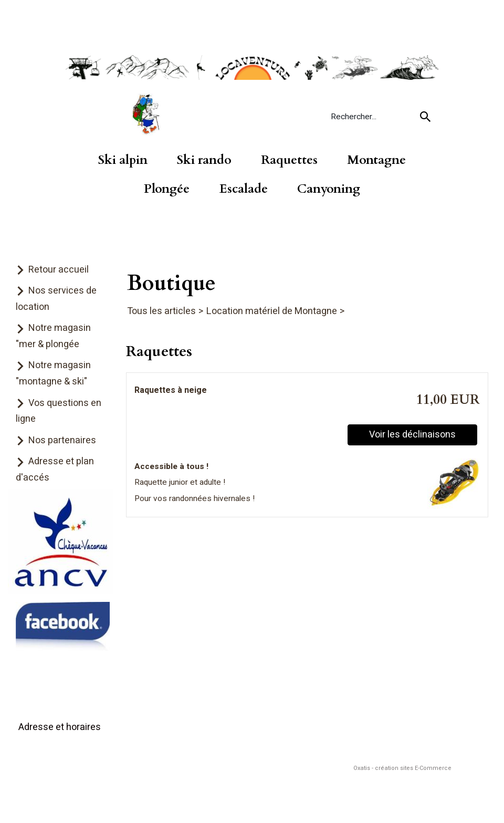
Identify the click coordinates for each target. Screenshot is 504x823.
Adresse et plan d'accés (55, 470)
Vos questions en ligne (59, 411)
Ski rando (204, 160)
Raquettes (289, 160)
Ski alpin (123, 160)
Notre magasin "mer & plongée (53, 336)
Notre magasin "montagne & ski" (53, 373)
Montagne (376, 160)
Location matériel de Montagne (272, 311)
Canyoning (329, 189)
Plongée (167, 189)
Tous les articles (161, 311)
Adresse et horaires (60, 727)
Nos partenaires (62, 440)
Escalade (244, 189)
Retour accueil (59, 270)
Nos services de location (56, 299)
